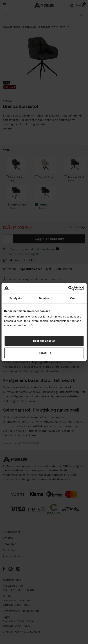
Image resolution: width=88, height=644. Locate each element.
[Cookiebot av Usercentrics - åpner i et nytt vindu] (68, 288)
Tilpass (44, 353)
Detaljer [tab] (44, 298)
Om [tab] (72, 298)
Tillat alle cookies (44, 341)
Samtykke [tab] (16, 298)
